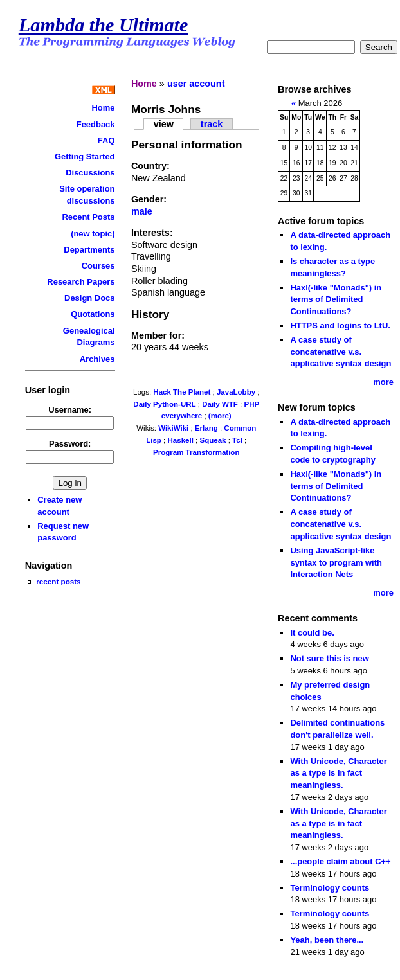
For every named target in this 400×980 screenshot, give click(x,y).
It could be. (312, 633)
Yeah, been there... (327, 940)
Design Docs (89, 298)
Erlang (206, 428)
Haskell (181, 440)
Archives (97, 359)
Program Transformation (196, 452)
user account (196, 84)
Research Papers (81, 282)
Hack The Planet (182, 392)
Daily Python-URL (164, 404)
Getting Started (85, 156)
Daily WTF (220, 404)
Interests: (152, 233)
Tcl (237, 440)
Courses (98, 266)
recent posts (58, 581)
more (383, 382)
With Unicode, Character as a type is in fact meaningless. (338, 773)
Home (104, 108)
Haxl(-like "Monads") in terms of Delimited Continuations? (336, 299)
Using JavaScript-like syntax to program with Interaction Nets (336, 562)
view (164, 124)
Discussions (90, 173)
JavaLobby (236, 392)
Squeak (213, 440)
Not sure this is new (329, 658)
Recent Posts (88, 217)
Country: (150, 166)
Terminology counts (330, 888)
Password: (70, 444)
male (142, 211)
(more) (220, 416)
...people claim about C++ (340, 861)
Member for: (158, 335)
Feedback (96, 124)
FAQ (106, 140)
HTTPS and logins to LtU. (340, 325)
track (212, 124)
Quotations (93, 314)
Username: (70, 410)
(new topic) (93, 234)
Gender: (149, 199)
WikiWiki (173, 428)
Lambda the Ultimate (104, 25)
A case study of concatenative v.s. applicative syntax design (341, 352)
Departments (89, 250)
